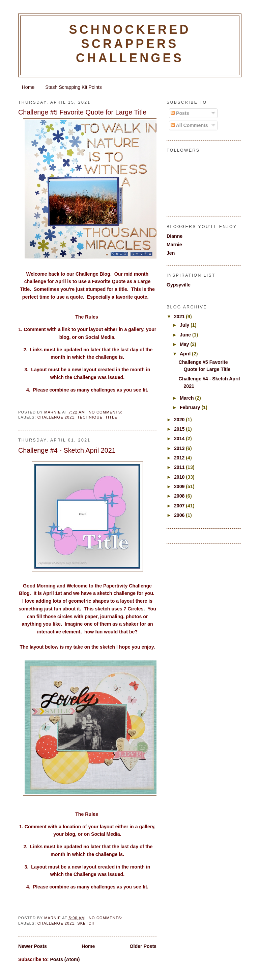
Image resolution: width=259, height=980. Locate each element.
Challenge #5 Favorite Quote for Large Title (82, 112)
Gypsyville (179, 285)
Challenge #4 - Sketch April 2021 (67, 450)
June (186, 335)
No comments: (106, 412)
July (185, 325)
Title (111, 417)
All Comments (189, 125)
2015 (180, 429)
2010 (180, 477)
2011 (180, 467)
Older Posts (143, 946)
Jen (171, 253)
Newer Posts (33, 946)
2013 (180, 448)
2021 (180, 317)
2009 (180, 486)
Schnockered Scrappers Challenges (130, 44)
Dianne (175, 236)
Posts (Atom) (65, 959)
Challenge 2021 (56, 417)
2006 (180, 515)
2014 (180, 438)
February (191, 407)
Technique (90, 417)
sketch (86, 923)
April (186, 354)
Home (28, 87)
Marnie (174, 245)
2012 (180, 458)
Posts (180, 113)
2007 (180, 506)
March (188, 398)
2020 (180, 420)
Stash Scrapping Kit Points (74, 87)
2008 (180, 496)
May (185, 344)
